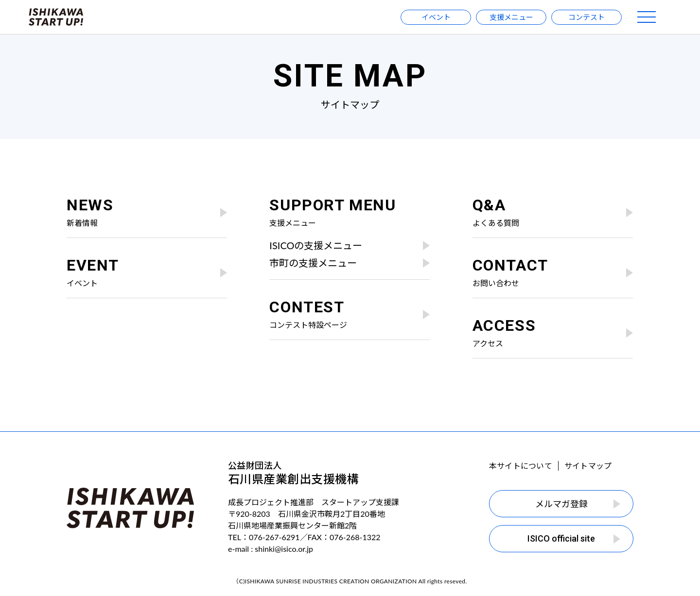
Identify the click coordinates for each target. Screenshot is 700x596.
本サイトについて (521, 466)
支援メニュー (511, 17)
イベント (436, 17)
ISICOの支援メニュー (350, 245)
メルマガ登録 (578, 504)
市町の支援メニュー (350, 263)
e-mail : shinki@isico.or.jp (271, 549)
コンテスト (586, 17)
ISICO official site (574, 538)
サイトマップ (588, 466)
